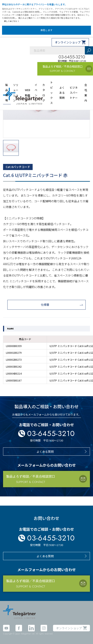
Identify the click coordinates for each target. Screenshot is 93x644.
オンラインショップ (68, 42)
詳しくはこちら (12, 21)
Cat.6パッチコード (18, 167)
